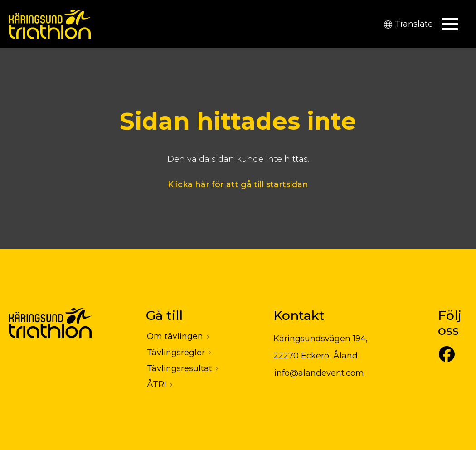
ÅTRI (157, 384)
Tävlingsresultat (180, 368)
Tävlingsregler (176, 353)
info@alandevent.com (319, 373)
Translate (408, 24)
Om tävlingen (175, 336)
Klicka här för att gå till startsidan (238, 184)
